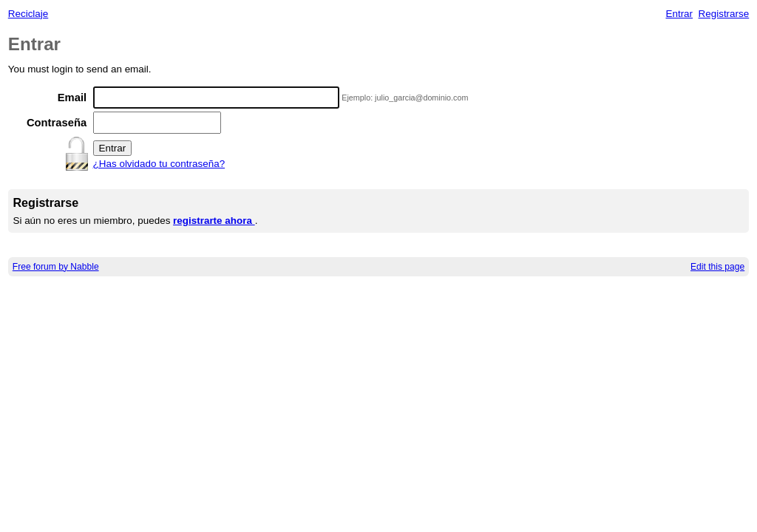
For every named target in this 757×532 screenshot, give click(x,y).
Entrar (679, 14)
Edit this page (717, 267)
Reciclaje (28, 14)
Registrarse (724, 14)
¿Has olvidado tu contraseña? (159, 164)
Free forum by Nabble (56, 267)
